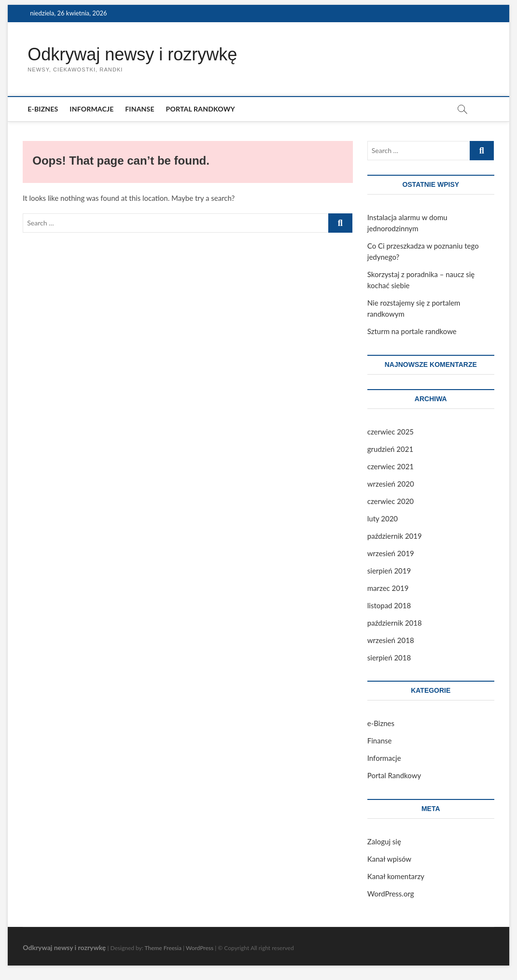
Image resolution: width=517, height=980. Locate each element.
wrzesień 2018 (391, 640)
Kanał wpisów (389, 859)
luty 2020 (383, 518)
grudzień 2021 (390, 449)
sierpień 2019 (389, 571)
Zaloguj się (384, 841)
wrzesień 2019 (391, 553)
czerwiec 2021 (391, 466)
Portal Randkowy (201, 109)
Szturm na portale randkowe (412, 331)
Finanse (140, 109)
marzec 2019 (388, 588)
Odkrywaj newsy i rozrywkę (132, 54)
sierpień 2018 (389, 658)
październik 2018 (395, 623)
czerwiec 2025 (391, 432)
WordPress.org (391, 894)
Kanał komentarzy (396, 876)
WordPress (200, 948)
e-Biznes (43, 109)
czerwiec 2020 (391, 501)
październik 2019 (395, 536)
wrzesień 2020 (391, 484)
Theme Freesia (163, 948)
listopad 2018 (389, 605)
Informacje (91, 109)
